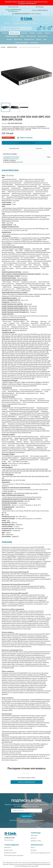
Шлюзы (39, 39)
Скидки (34, 850)
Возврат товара (36, 841)
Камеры (40, 33)
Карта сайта (9, 850)
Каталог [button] (7, 24)
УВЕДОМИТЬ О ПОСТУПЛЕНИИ (26, 143)
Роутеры (5, 33)
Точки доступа (31, 36)
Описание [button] (39, 149)
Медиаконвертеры (12, 36)
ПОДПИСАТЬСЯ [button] (26, 816)
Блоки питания (43, 36)
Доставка (35, 836)
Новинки (36, 24)
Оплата (34, 838)
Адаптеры (24, 33)
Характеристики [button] (14, 149)
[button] (13, 11)
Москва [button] (14, 154)
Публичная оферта (11, 853)
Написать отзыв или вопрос (27, 782)
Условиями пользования (25, 822)
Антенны (9, 39)
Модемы (32, 33)
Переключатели (29, 39)
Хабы (45, 39)
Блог (33, 848)
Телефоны (48, 33)
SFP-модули (18, 39)
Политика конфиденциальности (41, 853)
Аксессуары (34, 43)
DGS (8, 521)
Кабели (22, 36)
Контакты (45, 24)
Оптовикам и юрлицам (21, 24)
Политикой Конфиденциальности (35, 820)
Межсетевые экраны (22, 43)
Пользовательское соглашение (14, 855)
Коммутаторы (14, 33)
